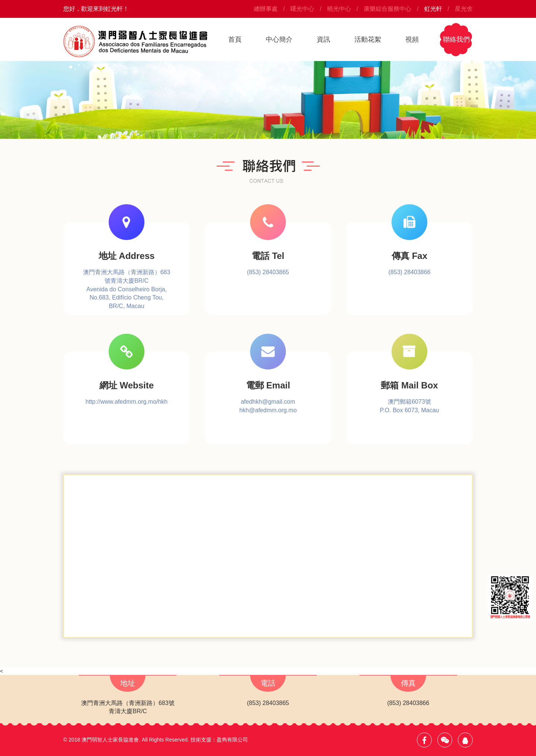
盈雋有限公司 (232, 740)
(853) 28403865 (268, 272)
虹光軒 (433, 9)
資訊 (323, 39)
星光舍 (464, 9)
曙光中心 (302, 9)
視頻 (412, 39)
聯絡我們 (456, 39)
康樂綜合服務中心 (387, 9)
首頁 (235, 39)
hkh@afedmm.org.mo (268, 410)
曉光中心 (339, 9)
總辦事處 (266, 9)
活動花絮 (368, 39)
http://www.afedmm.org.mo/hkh (127, 402)
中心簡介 (279, 39)
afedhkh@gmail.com (268, 402)
